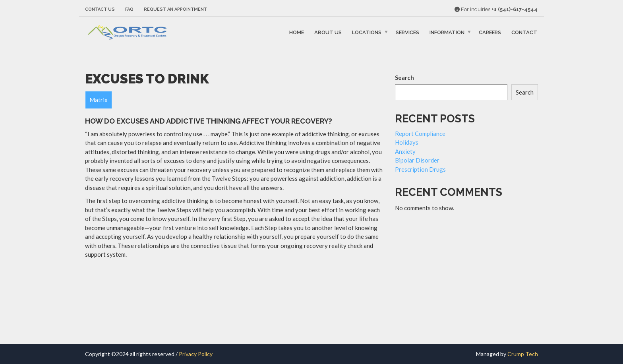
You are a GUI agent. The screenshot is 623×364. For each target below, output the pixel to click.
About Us (328, 32)
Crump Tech (523, 354)
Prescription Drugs (420, 169)
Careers (490, 32)
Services (407, 32)
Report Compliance (420, 134)
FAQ (129, 9)
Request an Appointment (175, 9)
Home (297, 32)
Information (447, 32)
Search (404, 77)
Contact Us (100, 9)
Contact (524, 32)
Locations (367, 32)
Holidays (407, 142)
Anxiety (405, 151)
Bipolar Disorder (417, 160)
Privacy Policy (196, 354)
